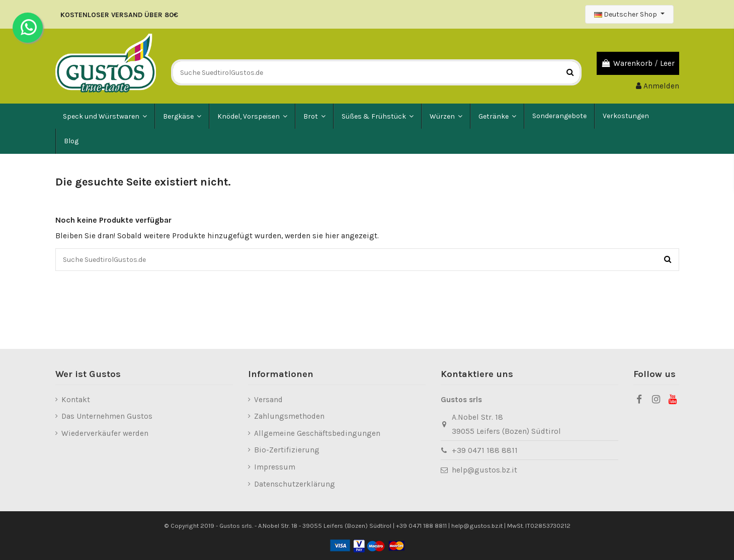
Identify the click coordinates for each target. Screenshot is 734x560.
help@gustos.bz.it (484, 470)
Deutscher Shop (626, 14)
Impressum (275, 467)
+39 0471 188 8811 (485, 450)
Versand (268, 400)
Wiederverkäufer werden (105, 433)
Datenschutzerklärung (295, 484)
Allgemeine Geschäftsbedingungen (317, 433)
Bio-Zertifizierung (287, 450)
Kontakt (76, 400)
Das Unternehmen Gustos (107, 416)
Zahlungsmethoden (289, 416)
